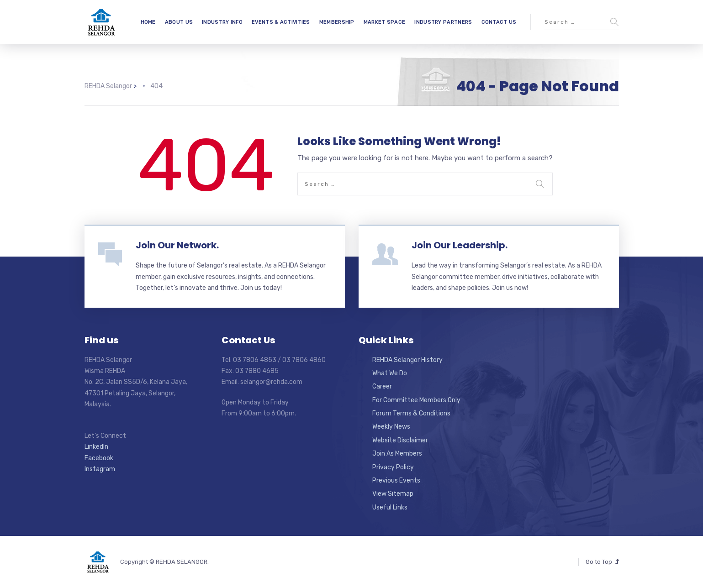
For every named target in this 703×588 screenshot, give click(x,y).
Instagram (100, 469)
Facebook (99, 458)
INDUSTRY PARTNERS (443, 22)
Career (382, 386)
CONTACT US (499, 22)
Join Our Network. (177, 245)
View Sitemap (393, 494)
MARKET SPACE (385, 22)
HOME (148, 22)
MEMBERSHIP (337, 22)
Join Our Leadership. (460, 245)
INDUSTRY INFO (222, 22)
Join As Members (397, 454)
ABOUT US (179, 22)
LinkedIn (96, 447)
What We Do (390, 373)
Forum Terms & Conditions (411, 413)
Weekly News (391, 427)
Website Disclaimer (400, 440)
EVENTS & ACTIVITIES (281, 22)
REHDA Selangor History (407, 360)
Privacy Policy (393, 467)
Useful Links (390, 507)
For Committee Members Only (416, 400)
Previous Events (396, 480)
